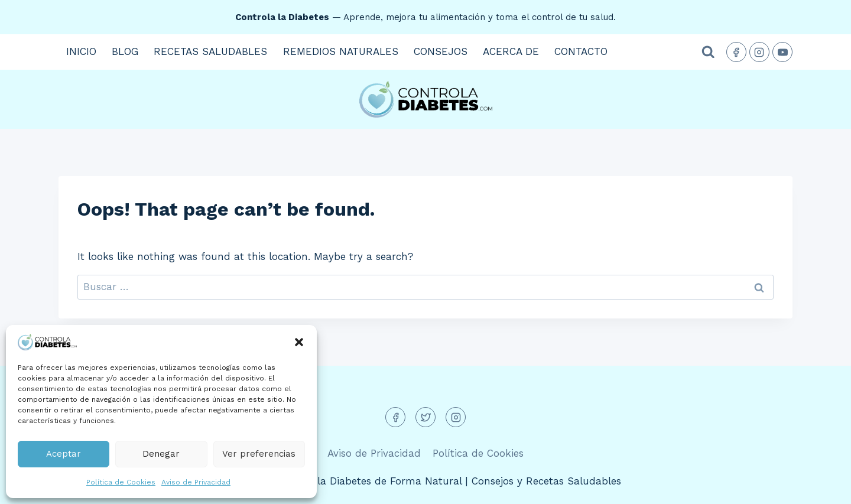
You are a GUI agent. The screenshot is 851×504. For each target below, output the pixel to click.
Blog (125, 51)
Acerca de (511, 51)
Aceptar (64, 454)
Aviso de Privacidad (196, 482)
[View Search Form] (708, 52)
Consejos (441, 51)
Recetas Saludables (210, 51)
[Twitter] (425, 417)
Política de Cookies (121, 482)
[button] (299, 342)
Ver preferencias (259, 454)
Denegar (161, 454)
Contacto (581, 51)
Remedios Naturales (341, 51)
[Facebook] (736, 52)
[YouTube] (782, 52)
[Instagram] (759, 52)
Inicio (81, 51)
